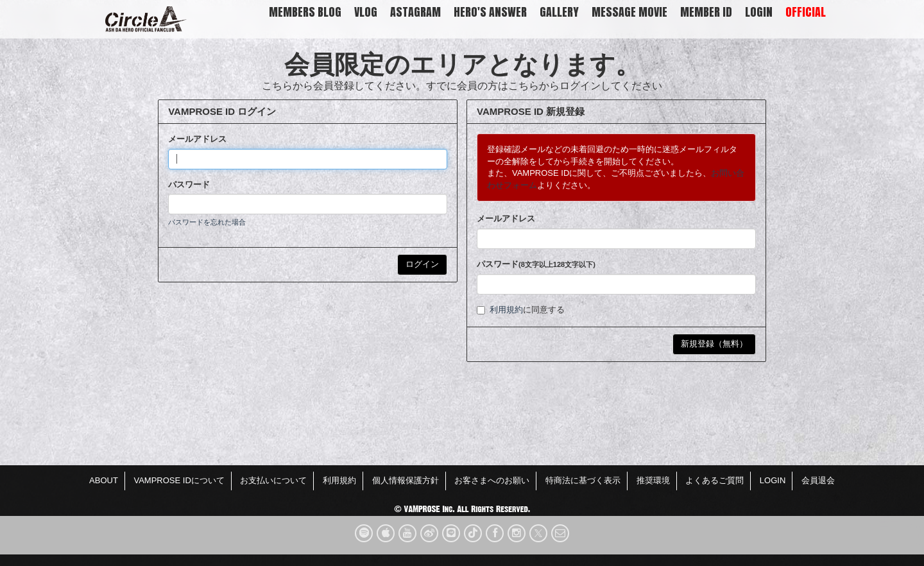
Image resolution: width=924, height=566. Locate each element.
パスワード (189, 184)
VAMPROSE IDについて (179, 480)
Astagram (415, 12)
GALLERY (559, 12)
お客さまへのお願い (492, 480)
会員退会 (818, 480)
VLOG (366, 12)
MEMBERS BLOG (305, 12)
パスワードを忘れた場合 (207, 222)
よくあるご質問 (714, 480)
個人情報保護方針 (406, 480)
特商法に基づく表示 (583, 480)
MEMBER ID (706, 12)
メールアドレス (197, 139)
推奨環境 (653, 480)
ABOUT (104, 480)
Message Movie (629, 12)
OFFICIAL (806, 12)
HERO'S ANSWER (490, 12)
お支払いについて (273, 480)
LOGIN (759, 12)
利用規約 (506, 310)
